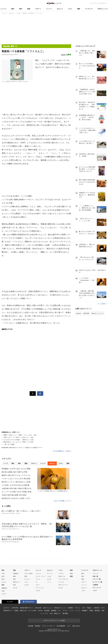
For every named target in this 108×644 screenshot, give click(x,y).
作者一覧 (95, 576)
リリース (95, 573)
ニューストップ (94, 3)
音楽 (14, 579)
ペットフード (44, 613)
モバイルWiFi (32, 611)
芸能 (29, 9)
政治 (3, 579)
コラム (70, 9)
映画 (14, 576)
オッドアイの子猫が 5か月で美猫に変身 (17, 492)
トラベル (61, 582)
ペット (49, 582)
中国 (3, 591)
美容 (103, 611)
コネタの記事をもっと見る (62, 451)
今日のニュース (103, 9)
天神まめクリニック (60, 608)
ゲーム (38, 579)
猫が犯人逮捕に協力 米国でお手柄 (14, 472)
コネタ (49, 576)
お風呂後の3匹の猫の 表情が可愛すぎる (17, 488)
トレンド (49, 9)
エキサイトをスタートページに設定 (54, 620)
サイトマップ (97, 588)
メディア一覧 (97, 579)
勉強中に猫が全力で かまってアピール (16, 475)
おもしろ (60, 9)
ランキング (89, 9)
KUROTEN (15, 608)
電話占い (90, 608)
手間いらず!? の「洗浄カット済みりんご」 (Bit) (18, 437)
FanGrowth (38, 608)
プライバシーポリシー (49, 626)
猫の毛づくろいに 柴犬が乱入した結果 (16, 482)
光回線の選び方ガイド (27, 608)
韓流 (14, 585)
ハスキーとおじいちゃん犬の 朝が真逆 (16, 479)
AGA (51, 613)
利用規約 (37, 626)
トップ (6, 463)
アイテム (77, 608)
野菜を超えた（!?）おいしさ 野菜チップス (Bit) (18, 442)
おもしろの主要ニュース (63, 501)
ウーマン (65, 611)
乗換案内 (85, 611)
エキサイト (104, 3)
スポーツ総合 (28, 573)
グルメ (38, 585)
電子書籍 (65, 613)
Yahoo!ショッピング (97, 313)
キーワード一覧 (97, 582)
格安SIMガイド (8, 611)
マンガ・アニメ (40, 576)
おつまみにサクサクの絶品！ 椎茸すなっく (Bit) (19, 440)
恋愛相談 (54, 611)
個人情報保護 (61, 626)
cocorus (40, 611)
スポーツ (38, 9)
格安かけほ (23, 611)
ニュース (3, 9)
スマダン (61, 573)
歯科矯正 (97, 611)
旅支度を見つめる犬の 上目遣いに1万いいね (17, 498)
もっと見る (102, 304)
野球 (26, 576)
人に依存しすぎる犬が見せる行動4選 (15, 485)
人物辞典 (95, 585)
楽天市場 (86, 313)
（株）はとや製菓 (9, 444)
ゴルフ (26, 582)
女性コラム (62, 576)
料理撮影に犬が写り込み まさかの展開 (16, 469)
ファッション (40, 588)
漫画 (79, 9)
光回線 (16, 611)
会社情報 (31, 626)
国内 (13, 9)
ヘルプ (95, 590)
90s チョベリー (63, 585)
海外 (21, 9)
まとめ (4, 582)
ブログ (84, 608)
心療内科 (70, 608)
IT (36, 582)
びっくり (50, 573)
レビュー (38, 573)
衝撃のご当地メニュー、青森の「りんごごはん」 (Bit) (20, 435)
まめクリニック (48, 608)
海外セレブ (16, 582)
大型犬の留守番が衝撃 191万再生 (14, 495)
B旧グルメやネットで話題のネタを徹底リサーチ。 (23, 448)
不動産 (91, 611)
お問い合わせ (76, 626)
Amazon (79, 313)
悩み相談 (47, 611)
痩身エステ (58, 613)
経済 (3, 576)
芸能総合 (16, 573)
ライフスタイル (63, 579)
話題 (71, 576)
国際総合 (4, 588)
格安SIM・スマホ (99, 608)
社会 (3, 573)
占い (59, 611)
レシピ (71, 611)
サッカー (27, 579)
